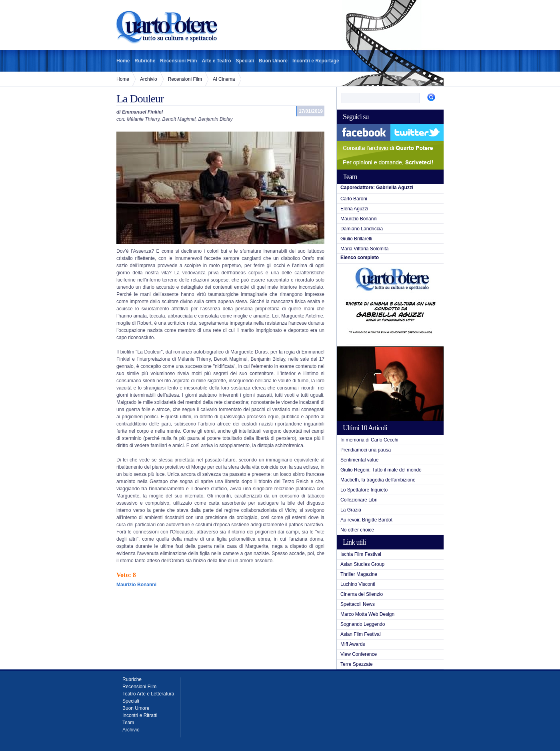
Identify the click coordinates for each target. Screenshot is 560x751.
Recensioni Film (178, 61)
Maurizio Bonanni (359, 219)
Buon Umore (273, 61)
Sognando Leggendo (363, 624)
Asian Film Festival (361, 634)
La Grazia (351, 510)
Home (123, 61)
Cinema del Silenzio (362, 594)
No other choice (357, 530)
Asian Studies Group (362, 564)
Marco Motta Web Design (367, 614)
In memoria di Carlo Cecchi (369, 440)
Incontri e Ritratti (140, 715)
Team (128, 723)
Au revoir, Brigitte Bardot (366, 520)
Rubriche (145, 61)
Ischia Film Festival (361, 554)
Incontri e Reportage (316, 61)
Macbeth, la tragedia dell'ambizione (378, 480)
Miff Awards (353, 644)
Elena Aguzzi (354, 209)
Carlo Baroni (354, 199)
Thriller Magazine (359, 574)
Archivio (149, 79)
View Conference (359, 654)
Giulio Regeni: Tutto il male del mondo (381, 470)
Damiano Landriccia (362, 229)
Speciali (245, 61)
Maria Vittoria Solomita (365, 249)
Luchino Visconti (358, 584)
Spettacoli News (358, 604)
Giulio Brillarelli (356, 239)
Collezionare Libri (359, 500)
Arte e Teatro (216, 61)
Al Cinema (224, 79)
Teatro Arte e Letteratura (148, 694)
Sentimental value (359, 460)
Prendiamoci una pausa (366, 450)
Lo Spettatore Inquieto (364, 490)
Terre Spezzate (357, 664)
